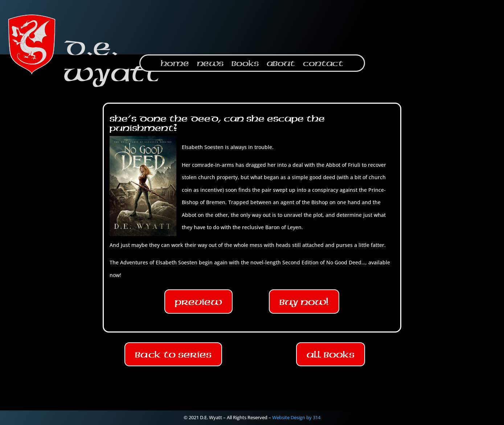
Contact (323, 64)
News (210, 64)
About (281, 64)
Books (245, 64)
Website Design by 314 (296, 417)
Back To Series (173, 354)
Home (175, 64)
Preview (198, 302)
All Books (331, 354)
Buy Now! (304, 302)
